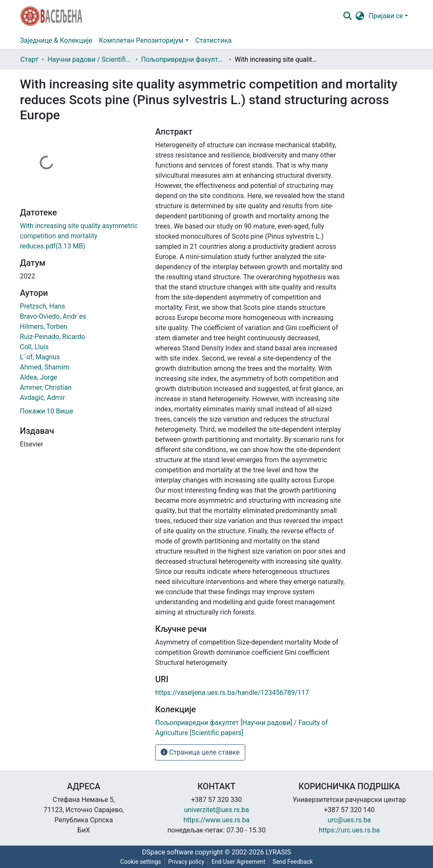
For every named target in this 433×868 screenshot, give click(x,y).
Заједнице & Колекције (56, 40)
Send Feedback (293, 862)
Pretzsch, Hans (42, 306)
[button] (360, 16)
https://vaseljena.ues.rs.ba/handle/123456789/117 (232, 693)
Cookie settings (141, 862)
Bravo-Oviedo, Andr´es (53, 316)
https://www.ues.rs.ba (217, 820)
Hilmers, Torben (44, 327)
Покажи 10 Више (47, 411)
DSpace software (168, 852)
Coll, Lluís (34, 347)
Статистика (214, 40)
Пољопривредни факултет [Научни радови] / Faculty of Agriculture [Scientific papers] (184, 59)
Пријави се (386, 16)
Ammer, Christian (46, 387)
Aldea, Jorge (38, 377)
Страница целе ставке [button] (200, 752)
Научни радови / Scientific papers (90, 59)
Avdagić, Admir (42, 398)
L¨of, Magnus (40, 357)
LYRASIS (278, 852)
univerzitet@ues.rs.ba (216, 810)
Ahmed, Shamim (45, 367)
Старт (29, 59)
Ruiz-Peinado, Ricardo (52, 337)
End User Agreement (238, 862)
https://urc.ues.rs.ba (349, 830)
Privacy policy (186, 862)
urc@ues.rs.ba (349, 820)
